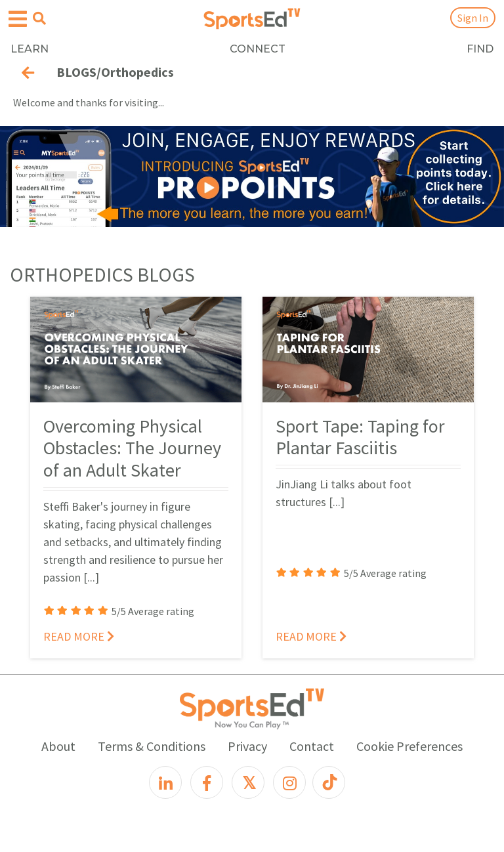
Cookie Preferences (409, 746)
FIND (480, 49)
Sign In (473, 18)
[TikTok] (329, 782)
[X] (248, 782)
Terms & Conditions (152, 746)
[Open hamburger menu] (18, 19)
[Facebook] (207, 782)
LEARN (30, 49)
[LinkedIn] (165, 782)
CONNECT (258, 49)
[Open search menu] (39, 18)
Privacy (247, 746)
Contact (312, 746)
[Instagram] (289, 782)
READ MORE (79, 636)
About (58, 746)
